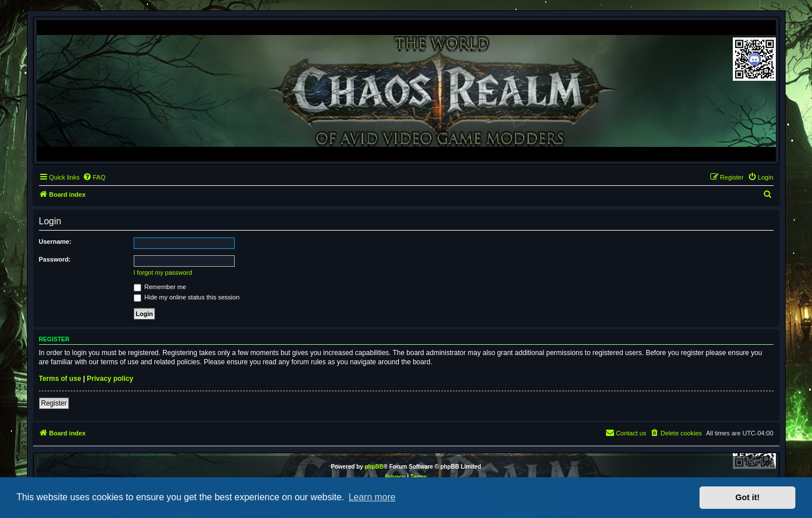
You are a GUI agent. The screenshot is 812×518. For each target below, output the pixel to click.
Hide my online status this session (187, 297)
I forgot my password (163, 272)
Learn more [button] (372, 497)
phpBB (374, 467)
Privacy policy (110, 379)
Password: (55, 259)
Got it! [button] (748, 497)
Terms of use (60, 379)
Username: (55, 242)
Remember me (160, 287)
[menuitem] (94, 177)
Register (54, 403)
